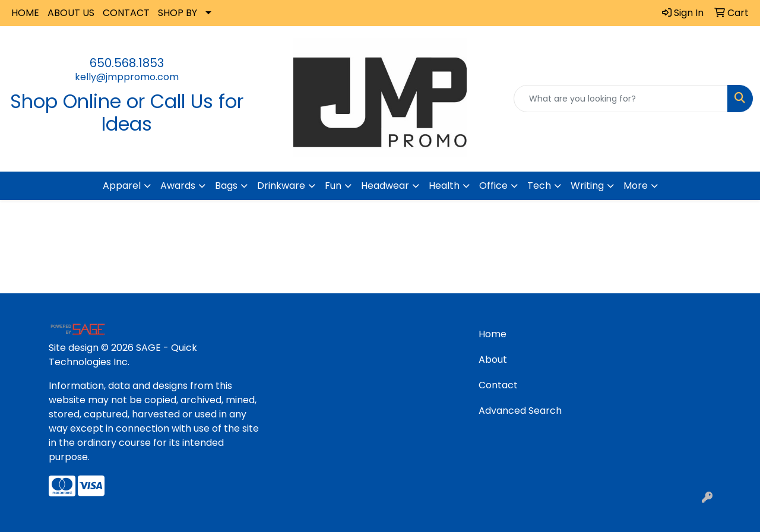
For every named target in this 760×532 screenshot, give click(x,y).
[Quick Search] (621, 99)
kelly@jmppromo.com (127, 77)
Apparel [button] (122, 186)
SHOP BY (178, 13)
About (493, 360)
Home (493, 334)
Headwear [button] (385, 186)
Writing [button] (587, 186)
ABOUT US (71, 13)
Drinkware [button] (281, 186)
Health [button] (444, 186)
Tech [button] (539, 186)
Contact (498, 385)
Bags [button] (226, 186)
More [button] (636, 186)
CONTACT (126, 13)
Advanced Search (520, 411)
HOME (25, 13)
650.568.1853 (127, 63)
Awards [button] (178, 186)
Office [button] (493, 186)
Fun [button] (333, 186)
